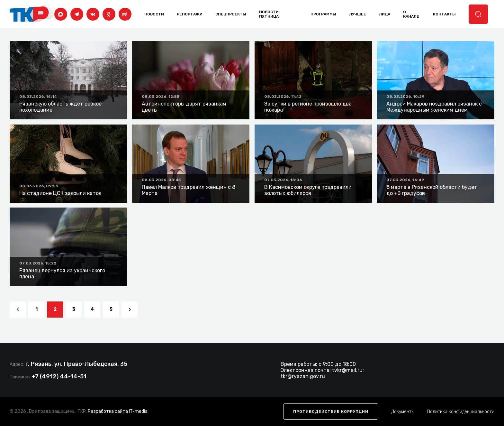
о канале (411, 14)
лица (385, 14)
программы (323, 14)
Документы (403, 412)
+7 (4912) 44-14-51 (59, 376)
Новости (154, 14)
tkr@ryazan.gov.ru (303, 376)
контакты (444, 14)
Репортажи (190, 14)
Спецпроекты (231, 14)
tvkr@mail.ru (347, 370)
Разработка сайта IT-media (118, 411)
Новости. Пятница (269, 14)
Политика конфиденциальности (461, 412)
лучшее (358, 14)
